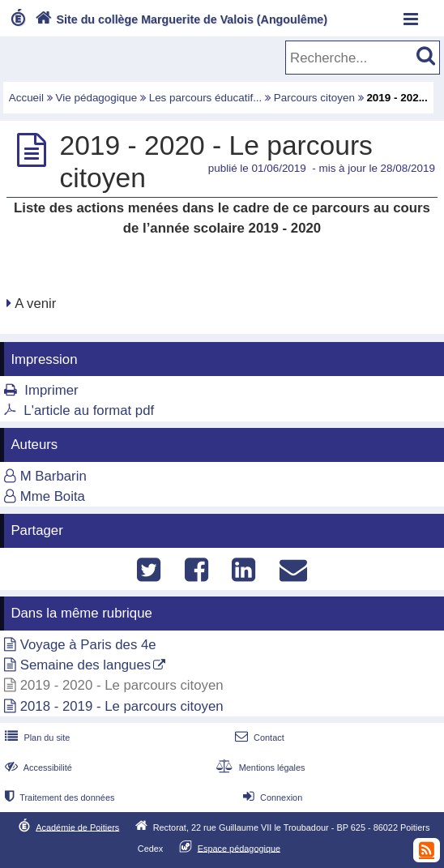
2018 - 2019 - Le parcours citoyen (122, 706)
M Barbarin (53, 476)
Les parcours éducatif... (206, 98)
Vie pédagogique (97, 98)
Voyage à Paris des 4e (88, 645)
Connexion (271, 797)
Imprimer (51, 390)
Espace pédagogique (239, 848)
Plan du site (36, 738)
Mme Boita (53, 496)
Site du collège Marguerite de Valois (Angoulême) (179, 19)
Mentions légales (258, 768)
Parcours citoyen (314, 98)
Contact (258, 738)
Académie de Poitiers (77, 827)
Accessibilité (37, 768)
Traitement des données (58, 797)
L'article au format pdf (89, 410)
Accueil (26, 98)
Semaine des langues (85, 665)
